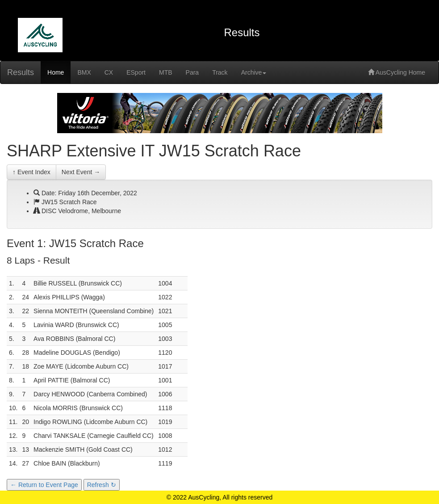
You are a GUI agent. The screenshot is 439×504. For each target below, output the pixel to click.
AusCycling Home (397, 72)
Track (220, 72)
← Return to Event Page (44, 485)
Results (21, 72)
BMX (84, 72)
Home (56, 72)
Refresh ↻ (102, 485)
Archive (254, 72)
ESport (136, 72)
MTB (166, 72)
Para (192, 72)
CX (109, 72)
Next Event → (81, 172)
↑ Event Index (31, 172)
